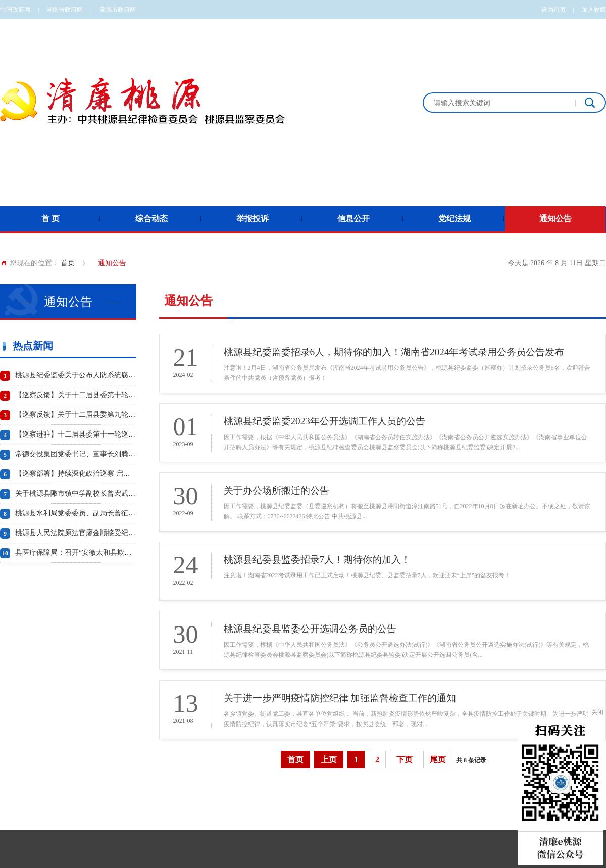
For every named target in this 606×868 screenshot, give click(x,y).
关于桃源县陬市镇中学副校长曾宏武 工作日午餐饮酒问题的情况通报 (122, 493)
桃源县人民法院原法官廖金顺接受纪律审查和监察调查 (100, 533)
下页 (405, 760)
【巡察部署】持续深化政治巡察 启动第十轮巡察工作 (97, 474)
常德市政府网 (118, 10)
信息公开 (353, 219)
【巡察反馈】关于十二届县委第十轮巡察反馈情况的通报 (104, 395)
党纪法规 (454, 219)
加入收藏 (594, 10)
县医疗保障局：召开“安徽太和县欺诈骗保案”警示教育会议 (107, 552)
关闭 (597, 712)
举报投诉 (252, 219)
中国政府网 (15, 10)
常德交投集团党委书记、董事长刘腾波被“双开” (89, 454)
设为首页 (553, 10)
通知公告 (555, 219)
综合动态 (151, 219)
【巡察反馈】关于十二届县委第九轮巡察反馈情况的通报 (104, 415)
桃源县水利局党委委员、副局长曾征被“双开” (85, 513)
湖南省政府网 (65, 10)
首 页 (50, 219)
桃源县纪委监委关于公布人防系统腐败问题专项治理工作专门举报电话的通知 (135, 375)
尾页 (438, 760)
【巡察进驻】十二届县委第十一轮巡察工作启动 (89, 434)
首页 (68, 263)
